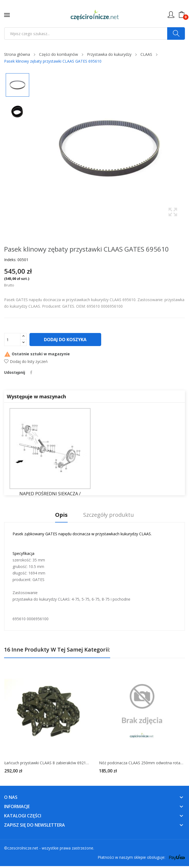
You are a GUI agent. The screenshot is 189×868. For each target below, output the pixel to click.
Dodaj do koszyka (66, 340)
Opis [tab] (61, 515)
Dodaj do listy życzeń (26, 361)
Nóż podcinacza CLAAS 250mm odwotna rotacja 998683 (142, 763)
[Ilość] (12, 340)
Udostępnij (31, 372)
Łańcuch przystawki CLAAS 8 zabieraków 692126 (47, 763)
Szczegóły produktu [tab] (110, 515)
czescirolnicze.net (23, 848)
